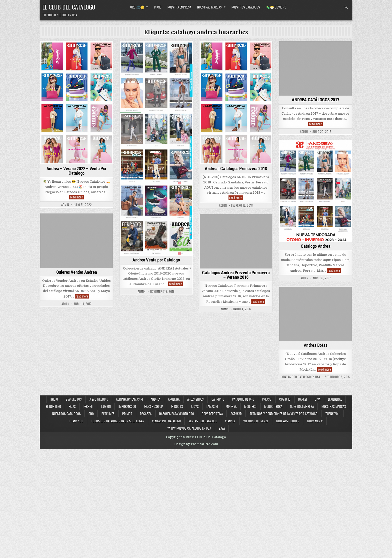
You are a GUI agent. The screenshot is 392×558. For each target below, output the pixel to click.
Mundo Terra (273, 406)
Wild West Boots (288, 421)
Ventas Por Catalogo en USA (301, 377)
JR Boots (177, 406)
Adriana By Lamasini (129, 399)
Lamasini (212, 406)
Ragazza (146, 414)
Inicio (158, 7)
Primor (127, 414)
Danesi (303, 399)
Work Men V (315, 421)
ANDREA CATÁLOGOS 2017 (315, 100)
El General (335, 399)
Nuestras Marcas (209, 7)
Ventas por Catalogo (166, 421)
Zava (222, 428)
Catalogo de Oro (243, 399)
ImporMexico (127, 406)
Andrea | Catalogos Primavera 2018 (236, 169)
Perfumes (108, 414)
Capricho (218, 399)
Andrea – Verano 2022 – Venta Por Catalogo (76, 171)
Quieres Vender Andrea (77, 272)
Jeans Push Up (153, 406)
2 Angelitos (74, 399)
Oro (91, 414)
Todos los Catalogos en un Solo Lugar (118, 421)
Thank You (332, 414)
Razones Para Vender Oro (177, 414)
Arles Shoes (195, 399)
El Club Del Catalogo (69, 7)
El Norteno (53, 406)
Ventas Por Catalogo (203, 421)
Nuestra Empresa (179, 7)
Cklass (267, 399)
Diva (317, 399)
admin (65, 205)
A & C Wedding (99, 399)
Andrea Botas (316, 345)
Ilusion (106, 406)
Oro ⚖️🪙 (137, 7)
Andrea (155, 399)
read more (77, 197)
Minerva (231, 406)
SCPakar (236, 414)
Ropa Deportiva (212, 414)
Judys (195, 406)
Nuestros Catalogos (246, 7)
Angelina (174, 399)
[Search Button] (346, 7)
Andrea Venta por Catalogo (156, 260)
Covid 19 (285, 399)
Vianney (230, 421)
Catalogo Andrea (315, 246)
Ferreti (88, 406)
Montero (250, 406)
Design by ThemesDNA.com (196, 444)
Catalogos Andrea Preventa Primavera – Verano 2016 (236, 275)
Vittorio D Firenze (256, 421)
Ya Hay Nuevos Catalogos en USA (189, 428)
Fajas (72, 406)
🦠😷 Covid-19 (276, 7)
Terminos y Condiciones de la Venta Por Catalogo (283, 414)
